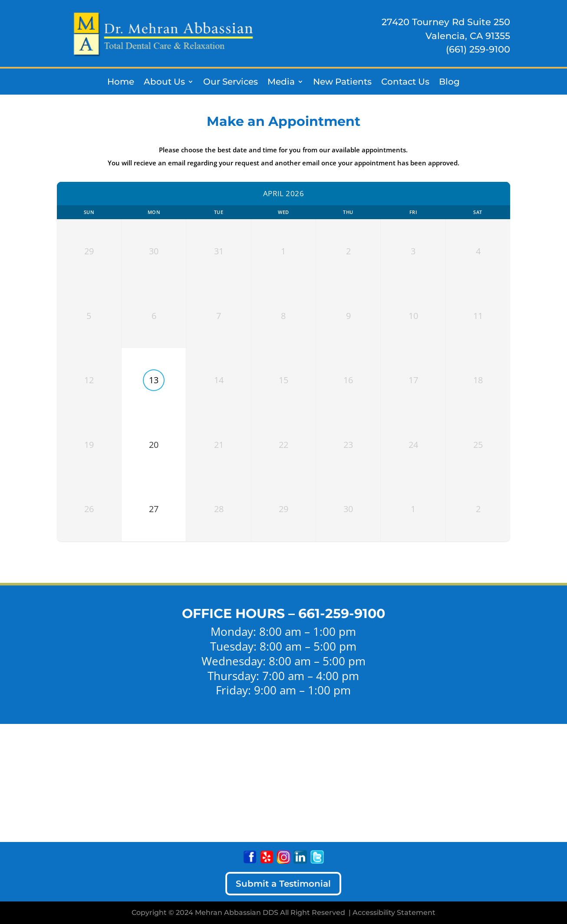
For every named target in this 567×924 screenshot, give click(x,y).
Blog (449, 83)
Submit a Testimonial (283, 884)
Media (281, 83)
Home (121, 83)
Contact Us (405, 83)
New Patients (342, 83)
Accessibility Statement (394, 912)
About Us (164, 83)
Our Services (231, 83)
